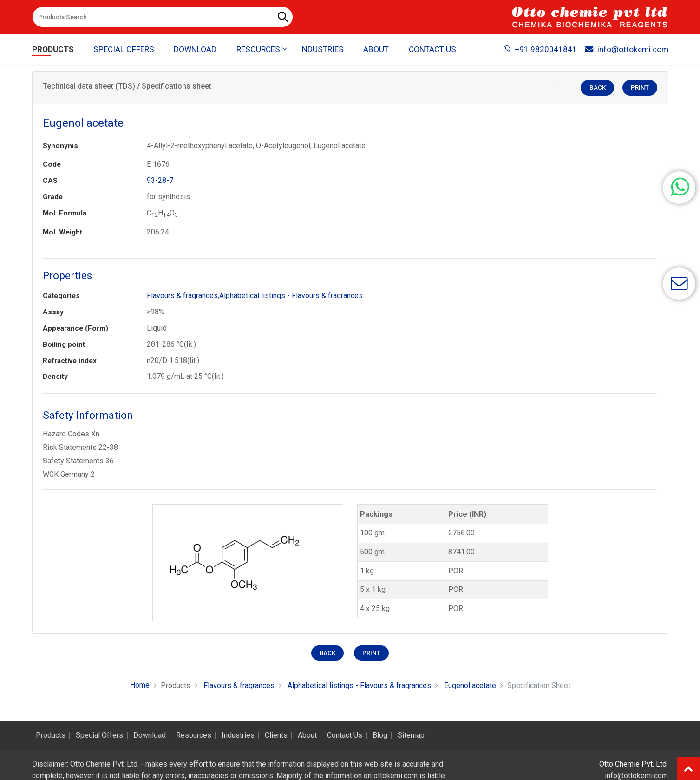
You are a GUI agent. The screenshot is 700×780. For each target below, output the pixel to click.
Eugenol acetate (470, 686)
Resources (194, 735)
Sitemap (411, 735)
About (376, 49)
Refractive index (70, 361)
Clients (276, 735)
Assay (53, 312)
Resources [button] (258, 49)
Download (195, 49)
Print (640, 88)
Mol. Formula (65, 213)
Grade (53, 197)
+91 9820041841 (540, 49)
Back (598, 88)
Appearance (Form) (75, 328)
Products (53, 49)
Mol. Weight (62, 232)
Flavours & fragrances (182, 296)
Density (55, 377)
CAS (50, 181)
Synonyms (60, 146)
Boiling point (64, 344)
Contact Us (432, 49)
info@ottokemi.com (627, 49)
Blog (380, 735)
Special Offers (124, 49)
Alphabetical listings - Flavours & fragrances (291, 296)
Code (52, 164)
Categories (61, 296)
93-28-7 (160, 180)
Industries (322, 49)
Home (140, 685)
